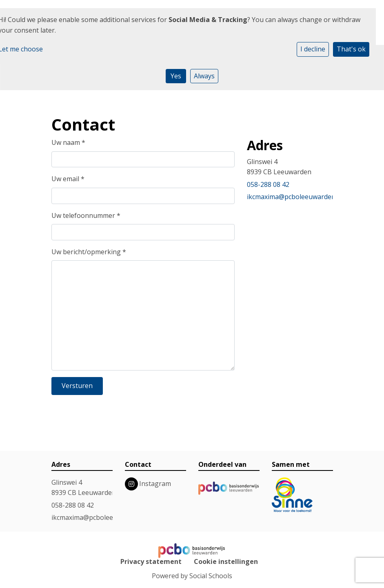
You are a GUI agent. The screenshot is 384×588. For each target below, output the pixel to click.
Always (204, 76)
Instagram (155, 484)
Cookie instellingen (226, 561)
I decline (313, 49)
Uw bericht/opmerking (89, 252)
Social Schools (211, 576)
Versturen (77, 386)
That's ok (351, 49)
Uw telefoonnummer (86, 215)
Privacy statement (151, 561)
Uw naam (68, 142)
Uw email (68, 179)
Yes (176, 76)
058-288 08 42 (268, 184)
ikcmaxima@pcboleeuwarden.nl (295, 197)
